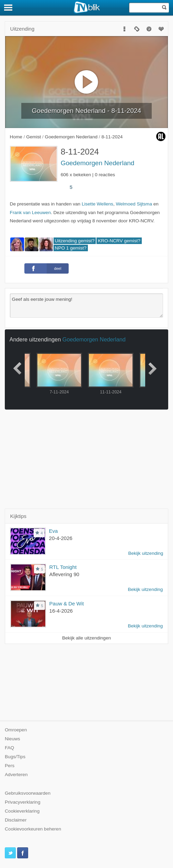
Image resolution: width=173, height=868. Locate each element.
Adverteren (16, 775)
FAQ (9, 748)
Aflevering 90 (64, 574)
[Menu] (9, 8)
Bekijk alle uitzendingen (86, 638)
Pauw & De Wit (67, 604)
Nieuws (13, 739)
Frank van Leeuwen (30, 213)
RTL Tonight (63, 567)
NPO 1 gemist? (71, 248)
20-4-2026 (61, 538)
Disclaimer (16, 820)
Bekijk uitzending (146, 553)
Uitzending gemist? (75, 241)
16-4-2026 (61, 611)
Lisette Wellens (97, 204)
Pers (10, 766)
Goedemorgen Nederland (98, 163)
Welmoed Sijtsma (134, 204)
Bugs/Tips (15, 757)
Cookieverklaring (22, 811)
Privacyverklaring (23, 802)
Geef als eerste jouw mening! (87, 306)
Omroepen (16, 730)
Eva (54, 531)
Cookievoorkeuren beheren (33, 829)
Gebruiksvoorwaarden (28, 793)
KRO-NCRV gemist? (119, 241)
